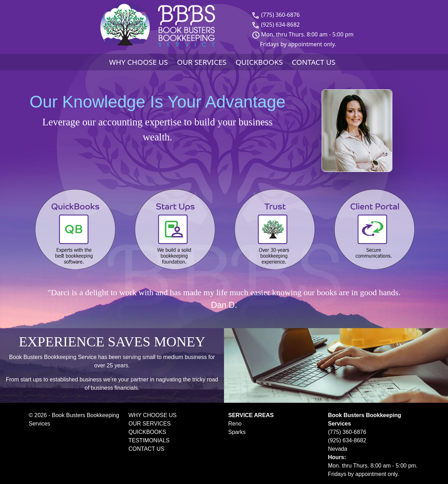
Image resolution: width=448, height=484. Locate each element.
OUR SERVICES (202, 62)
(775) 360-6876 (280, 15)
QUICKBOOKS (259, 62)
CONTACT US (314, 62)
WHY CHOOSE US (139, 62)
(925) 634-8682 (280, 25)
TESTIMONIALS (149, 440)
